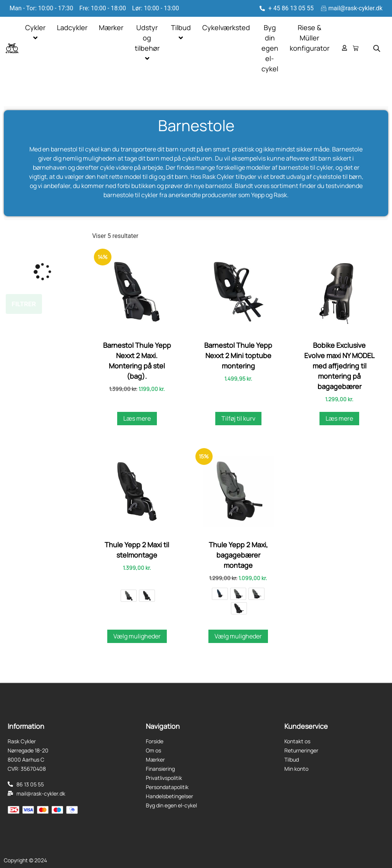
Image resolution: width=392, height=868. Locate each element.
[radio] (129, 596)
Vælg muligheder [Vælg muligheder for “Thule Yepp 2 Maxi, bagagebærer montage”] (238, 636)
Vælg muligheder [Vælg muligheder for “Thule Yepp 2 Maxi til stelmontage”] (137, 636)
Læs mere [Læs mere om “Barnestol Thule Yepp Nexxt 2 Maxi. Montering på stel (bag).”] (137, 418)
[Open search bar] (377, 48)
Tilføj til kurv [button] (238, 418)
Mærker (111, 27)
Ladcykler (72, 27)
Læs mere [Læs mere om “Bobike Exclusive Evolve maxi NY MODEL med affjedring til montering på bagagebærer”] (339, 418)
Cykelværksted (226, 27)
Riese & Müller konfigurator (310, 38)
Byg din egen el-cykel (270, 48)
